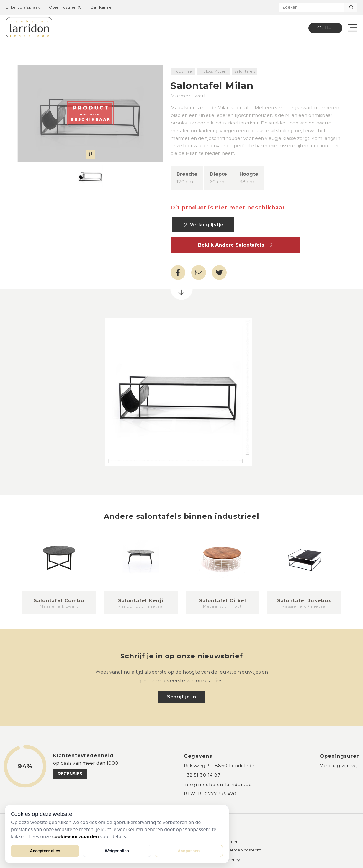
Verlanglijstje (203, 225)
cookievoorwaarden (76, 836)
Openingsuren (66, 7)
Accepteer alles (45, 851)
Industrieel (183, 71)
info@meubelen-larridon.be (218, 785)
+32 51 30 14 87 (202, 775)
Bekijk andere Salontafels (235, 245)
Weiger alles (117, 851)
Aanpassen (189, 851)
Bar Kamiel (102, 7)
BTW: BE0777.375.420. (211, 794)
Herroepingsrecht (244, 850)
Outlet (325, 28)
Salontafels (245, 71)
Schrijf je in (181, 697)
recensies (70, 774)
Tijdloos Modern (214, 71)
